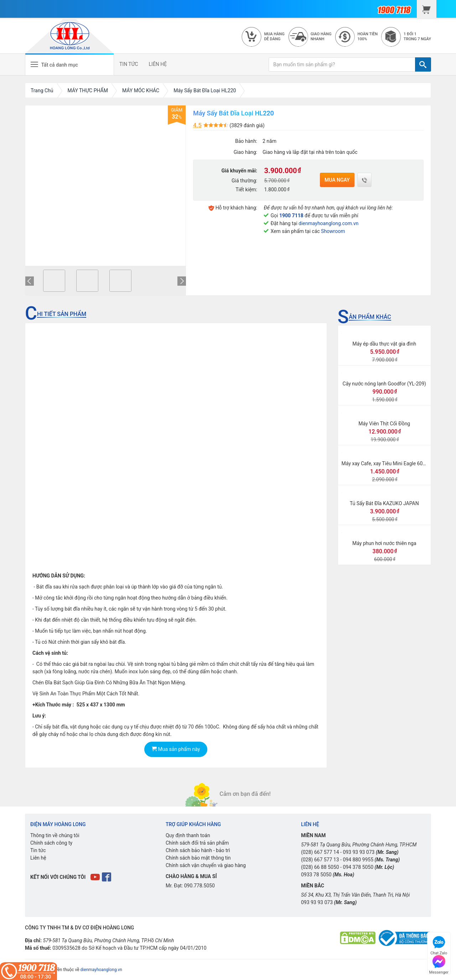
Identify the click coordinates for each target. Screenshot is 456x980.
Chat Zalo (439, 945)
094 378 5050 (358, 867)
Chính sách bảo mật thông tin (198, 858)
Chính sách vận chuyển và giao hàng (206, 865)
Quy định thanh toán (188, 835)
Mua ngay (337, 180)
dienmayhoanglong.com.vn (328, 223)
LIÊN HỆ (158, 64)
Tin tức (38, 850)
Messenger (439, 964)
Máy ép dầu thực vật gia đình (384, 344)
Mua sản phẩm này (176, 749)
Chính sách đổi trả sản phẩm (197, 843)
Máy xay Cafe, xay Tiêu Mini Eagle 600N (385, 463)
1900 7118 (291, 216)
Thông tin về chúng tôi (55, 835)
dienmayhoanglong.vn (101, 970)
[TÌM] (423, 64)
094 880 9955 (358, 860)
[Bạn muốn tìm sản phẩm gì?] (342, 64)
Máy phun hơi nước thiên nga (384, 543)
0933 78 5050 (316, 875)
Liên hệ (38, 858)
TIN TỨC (129, 64)
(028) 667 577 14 (320, 852)
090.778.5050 (199, 886)
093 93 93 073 (359, 852)
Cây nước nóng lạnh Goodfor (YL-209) (384, 384)
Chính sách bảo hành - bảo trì (198, 850)
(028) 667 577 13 (320, 860)
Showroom (333, 231)
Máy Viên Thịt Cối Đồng (384, 424)
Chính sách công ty (51, 843)
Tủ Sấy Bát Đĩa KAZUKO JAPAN (384, 503)
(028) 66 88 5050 (320, 867)
